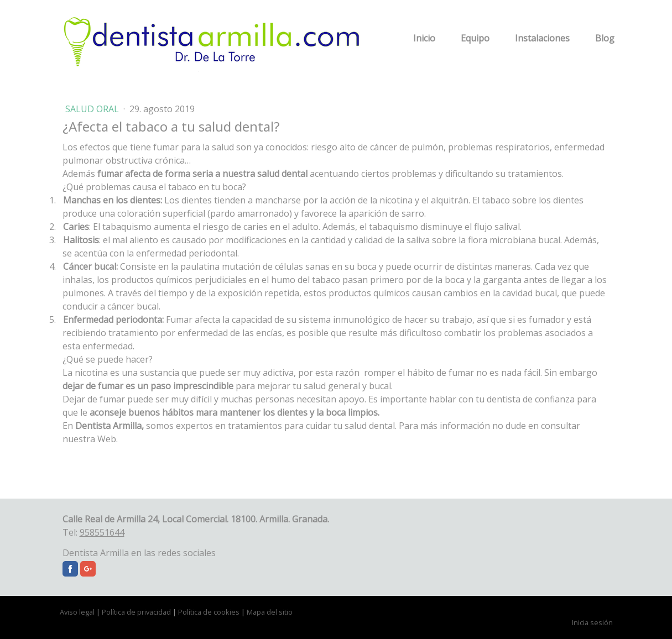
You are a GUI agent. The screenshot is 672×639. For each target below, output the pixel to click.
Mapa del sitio (270, 612)
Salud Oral (93, 109)
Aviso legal (77, 612)
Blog (605, 38)
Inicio (424, 38)
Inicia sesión (592, 622)
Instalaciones (542, 38)
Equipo (475, 38)
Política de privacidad (136, 612)
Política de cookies (209, 612)
